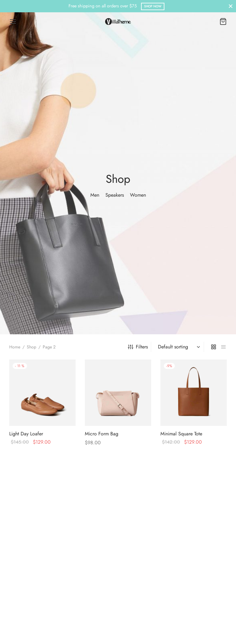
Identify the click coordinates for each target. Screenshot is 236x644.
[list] (223, 347)
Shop (31, 347)
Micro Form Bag (102, 434)
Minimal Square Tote (181, 434)
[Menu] (13, 22)
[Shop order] (178, 347)
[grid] (214, 347)
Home (15, 347)
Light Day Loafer (26, 434)
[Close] (231, 6)
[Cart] (223, 22)
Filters (138, 347)
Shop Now (153, 6)
